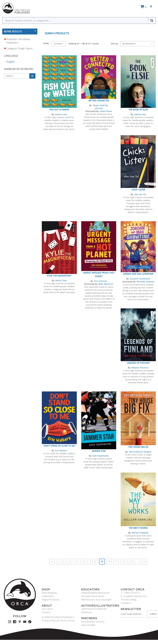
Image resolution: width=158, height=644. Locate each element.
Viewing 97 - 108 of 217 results (84, 44)
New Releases (49, 593)
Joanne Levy (61, 114)
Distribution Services (93, 622)
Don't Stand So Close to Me (59, 446)
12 (123, 562)
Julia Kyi (99, 108)
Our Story (47, 609)
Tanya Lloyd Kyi (100, 105)
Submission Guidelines (94, 609)
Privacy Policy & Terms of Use (58, 621)
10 (109, 562)
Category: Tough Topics (18, 49)
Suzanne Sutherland (140, 279)
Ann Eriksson (101, 281)
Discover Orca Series (93, 596)
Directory (86, 612)
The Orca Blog (129, 600)
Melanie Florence (140, 368)
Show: (46, 43)
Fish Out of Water (59, 110)
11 (116, 562)
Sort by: (114, 44)
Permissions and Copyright (96, 600)
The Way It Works (138, 528)
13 (130, 562)
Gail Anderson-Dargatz (140, 452)
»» (145, 562)
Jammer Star (99, 451)
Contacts (126, 603)
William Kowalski (140, 533)
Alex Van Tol (140, 194)
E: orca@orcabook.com (134, 596)
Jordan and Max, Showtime (138, 274)
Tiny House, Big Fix (138, 447)
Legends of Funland (138, 363)
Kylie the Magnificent (59, 276)
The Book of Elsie (138, 110)
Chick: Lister (138, 190)
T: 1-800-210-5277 (131, 593)
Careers (46, 612)
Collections (48, 596)
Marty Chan (61, 280)
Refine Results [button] (13, 31)
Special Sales (88, 625)
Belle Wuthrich (106, 284)
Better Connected (99, 100)
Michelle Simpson (145, 282)
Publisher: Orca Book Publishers (17, 41)
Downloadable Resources (95, 593)
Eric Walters (61, 451)
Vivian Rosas (106, 111)
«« (52, 562)
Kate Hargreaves (100, 456)
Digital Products (51, 600)
